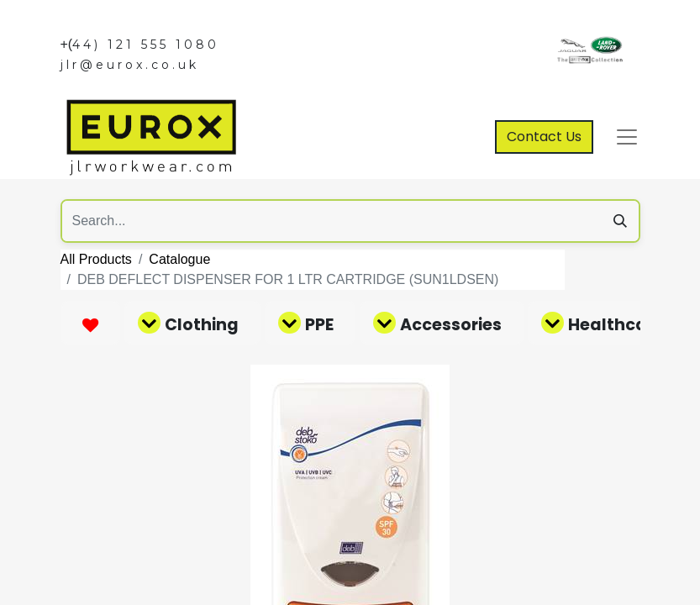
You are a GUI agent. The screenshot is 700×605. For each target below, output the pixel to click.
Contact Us (544, 137)
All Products (96, 259)
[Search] (620, 221)
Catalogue (179, 259)
